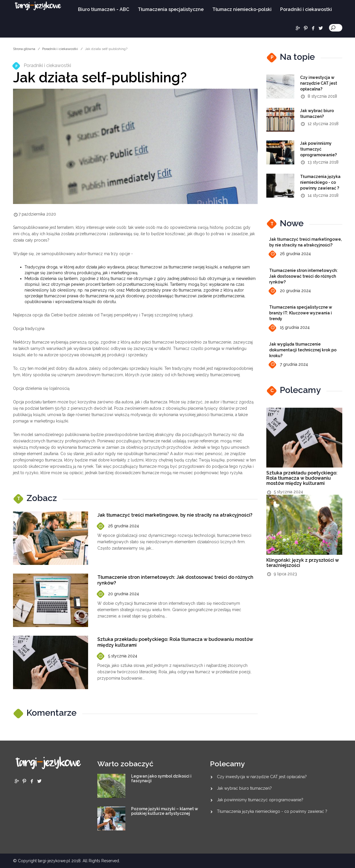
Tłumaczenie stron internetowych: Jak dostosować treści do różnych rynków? (303, 276)
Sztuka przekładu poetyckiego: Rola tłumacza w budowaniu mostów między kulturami (302, 478)
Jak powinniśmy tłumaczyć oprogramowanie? (318, 149)
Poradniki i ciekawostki (306, 9)
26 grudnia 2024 (118, 526)
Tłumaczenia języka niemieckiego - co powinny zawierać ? (320, 182)
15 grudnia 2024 (289, 328)
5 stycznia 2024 (117, 656)
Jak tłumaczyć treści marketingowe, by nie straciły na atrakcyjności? (175, 515)
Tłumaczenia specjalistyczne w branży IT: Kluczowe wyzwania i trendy (301, 313)
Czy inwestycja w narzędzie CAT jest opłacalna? (319, 83)
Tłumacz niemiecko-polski (242, 9)
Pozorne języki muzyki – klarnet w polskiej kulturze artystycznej (165, 811)
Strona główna (24, 49)
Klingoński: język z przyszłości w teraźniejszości (303, 563)
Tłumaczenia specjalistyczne (171, 9)
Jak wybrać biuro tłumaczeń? (244, 788)
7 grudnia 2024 (289, 365)
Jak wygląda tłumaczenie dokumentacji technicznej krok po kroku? (303, 350)
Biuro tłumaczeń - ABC (104, 9)
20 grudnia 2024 (118, 594)
